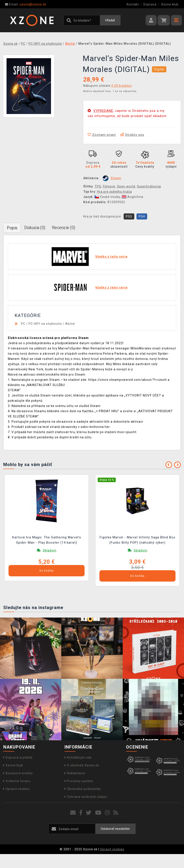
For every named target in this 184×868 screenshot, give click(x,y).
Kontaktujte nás (78, 757)
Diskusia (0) (35, 228)
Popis (12, 228)
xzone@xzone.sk (26, 4)
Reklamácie (75, 773)
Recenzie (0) (64, 228)
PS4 (142, 216)
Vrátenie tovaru (17, 781)
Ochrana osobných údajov (86, 797)
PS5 (129, 216)
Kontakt (133, 4)
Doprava (150, 4)
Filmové (109, 186)
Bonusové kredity (18, 773)
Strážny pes (132, 135)
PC (23, 324)
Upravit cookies (17, 789)
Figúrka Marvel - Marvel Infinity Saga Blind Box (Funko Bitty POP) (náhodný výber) (137, 540)
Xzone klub (170, 4)
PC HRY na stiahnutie (45, 324)
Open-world (126, 186)
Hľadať (110, 20)
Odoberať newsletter (115, 829)
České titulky (107, 197)
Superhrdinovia (149, 186)
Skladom (50, 550)
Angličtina (133, 197)
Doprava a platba (18, 757)
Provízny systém (79, 781)
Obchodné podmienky (83, 789)
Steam (116, 178)
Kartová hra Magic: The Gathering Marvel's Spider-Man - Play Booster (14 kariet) (47, 540)
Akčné (70, 324)
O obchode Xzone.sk (82, 765)
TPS (98, 186)
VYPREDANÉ (103, 111)
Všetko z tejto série (111, 257)
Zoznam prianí (102, 135)
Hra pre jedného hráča (114, 192)
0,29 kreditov (122, 86)
